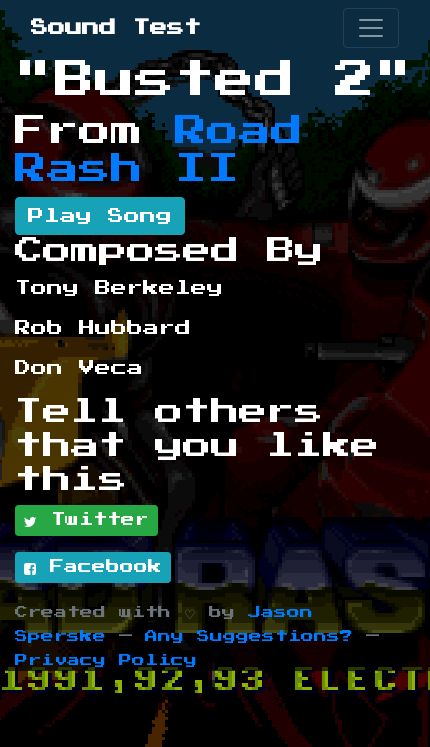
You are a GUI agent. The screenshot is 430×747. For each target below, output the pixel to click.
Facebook (93, 568)
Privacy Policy (106, 660)
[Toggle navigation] (371, 28)
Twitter (86, 521)
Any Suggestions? (249, 636)
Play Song (100, 216)
